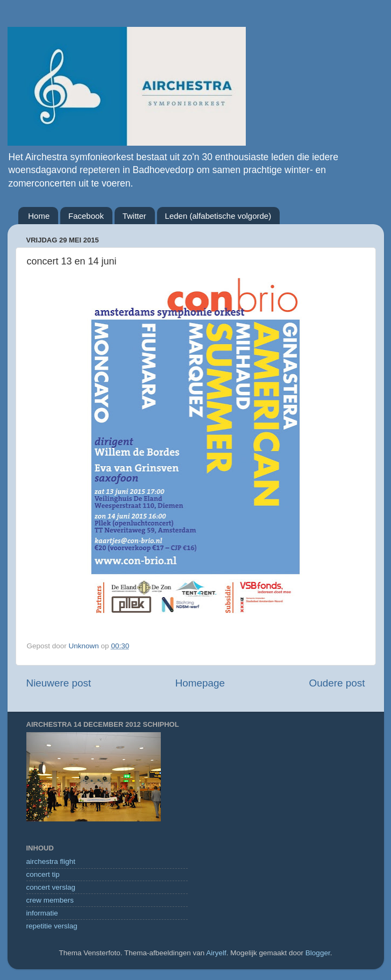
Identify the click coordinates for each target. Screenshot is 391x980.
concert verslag (51, 887)
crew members (50, 900)
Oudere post (337, 683)
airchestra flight (51, 861)
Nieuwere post (59, 683)
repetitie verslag (52, 926)
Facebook (86, 216)
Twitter (134, 216)
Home (39, 216)
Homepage (200, 683)
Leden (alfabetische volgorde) (218, 216)
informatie (42, 913)
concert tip (43, 874)
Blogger (318, 953)
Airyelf (216, 953)
